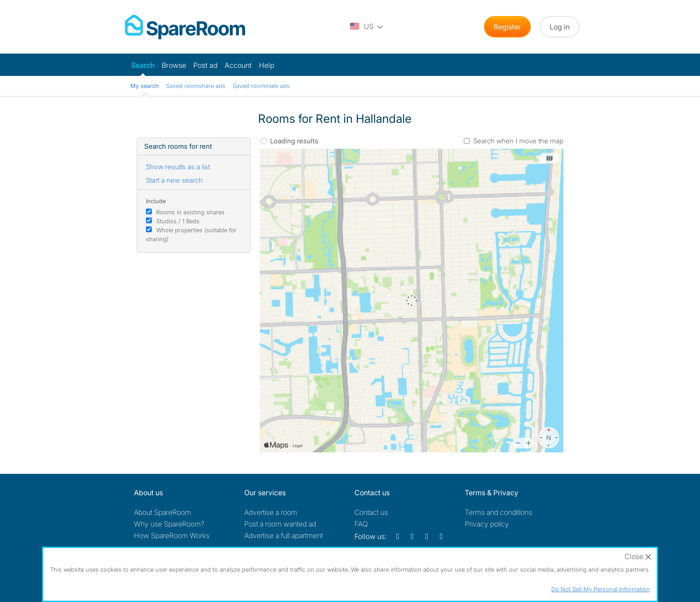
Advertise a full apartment (283, 535)
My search (145, 86)
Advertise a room (271, 512)
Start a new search (174, 180)
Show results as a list (178, 167)
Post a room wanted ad (280, 524)
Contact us (371, 512)
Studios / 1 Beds (178, 221)
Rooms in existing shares (190, 212)
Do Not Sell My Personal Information (601, 589)
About (162, 512)
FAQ (361, 524)
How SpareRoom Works (172, 535)
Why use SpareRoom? (169, 524)
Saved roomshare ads (196, 86)
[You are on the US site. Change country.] (367, 27)
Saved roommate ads (261, 86)
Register (507, 27)
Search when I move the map (518, 141)
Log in (560, 27)
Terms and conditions (498, 512)
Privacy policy (487, 524)
